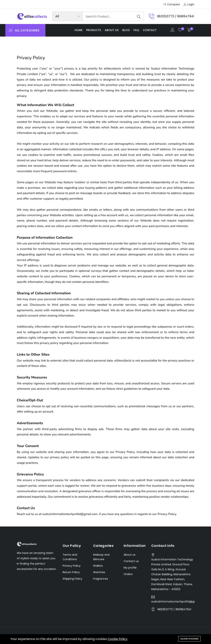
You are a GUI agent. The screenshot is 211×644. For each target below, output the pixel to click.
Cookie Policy (118, 639)
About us (112, 30)
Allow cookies (189, 639)
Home (79, 30)
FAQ (136, 30)
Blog (126, 30)
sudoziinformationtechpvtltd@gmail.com (173, 602)
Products (94, 30)
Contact (150, 30)
